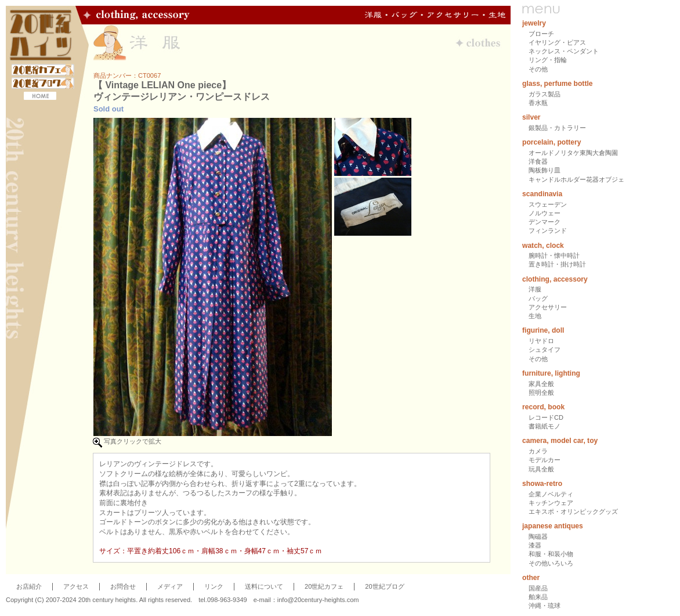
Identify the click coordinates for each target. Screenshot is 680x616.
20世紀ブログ (384, 586)
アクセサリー (548, 307)
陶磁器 (538, 536)
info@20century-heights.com (318, 600)
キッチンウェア (551, 503)
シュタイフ (545, 350)
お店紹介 (29, 586)
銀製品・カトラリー (557, 128)
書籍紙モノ (545, 426)
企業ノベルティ (551, 494)
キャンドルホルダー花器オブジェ (576, 179)
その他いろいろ (551, 563)
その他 (538, 69)
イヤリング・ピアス (557, 42)
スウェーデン (548, 204)
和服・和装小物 (551, 554)
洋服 (535, 289)
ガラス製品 (545, 94)
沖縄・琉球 (545, 606)
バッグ (538, 298)
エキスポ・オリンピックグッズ (573, 511)
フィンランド (548, 230)
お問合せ (123, 586)
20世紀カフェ (324, 586)
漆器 (535, 545)
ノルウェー (545, 213)
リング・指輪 (548, 60)
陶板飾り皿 (545, 170)
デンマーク (545, 222)
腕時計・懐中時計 (554, 255)
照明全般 (541, 392)
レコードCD (546, 417)
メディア (170, 586)
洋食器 (538, 161)
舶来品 (538, 597)
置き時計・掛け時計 (557, 264)
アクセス (76, 586)
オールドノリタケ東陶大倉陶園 (573, 153)
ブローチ (541, 34)
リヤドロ (541, 341)
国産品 (538, 588)
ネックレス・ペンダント (564, 51)
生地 (535, 316)
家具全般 (541, 384)
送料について (264, 586)
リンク (214, 586)
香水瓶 (538, 103)
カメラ (538, 451)
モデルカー (545, 460)
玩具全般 (541, 469)
